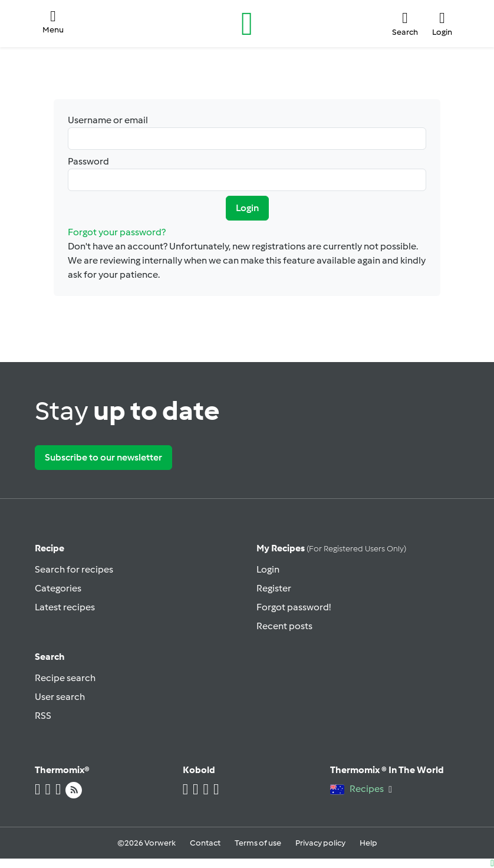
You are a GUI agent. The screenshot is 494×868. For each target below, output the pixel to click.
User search (60, 697)
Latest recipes (65, 607)
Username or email (247, 132)
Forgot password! (294, 607)
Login (247, 208)
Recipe (50, 548)
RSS (43, 716)
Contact (205, 843)
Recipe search (65, 678)
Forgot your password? (117, 232)
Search (50, 657)
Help (368, 843)
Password (247, 173)
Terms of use (258, 843)
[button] (53, 24)
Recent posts (284, 626)
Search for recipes (74, 569)
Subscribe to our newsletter (103, 457)
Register (274, 588)
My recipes (331, 548)
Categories (58, 588)
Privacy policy (320, 843)
